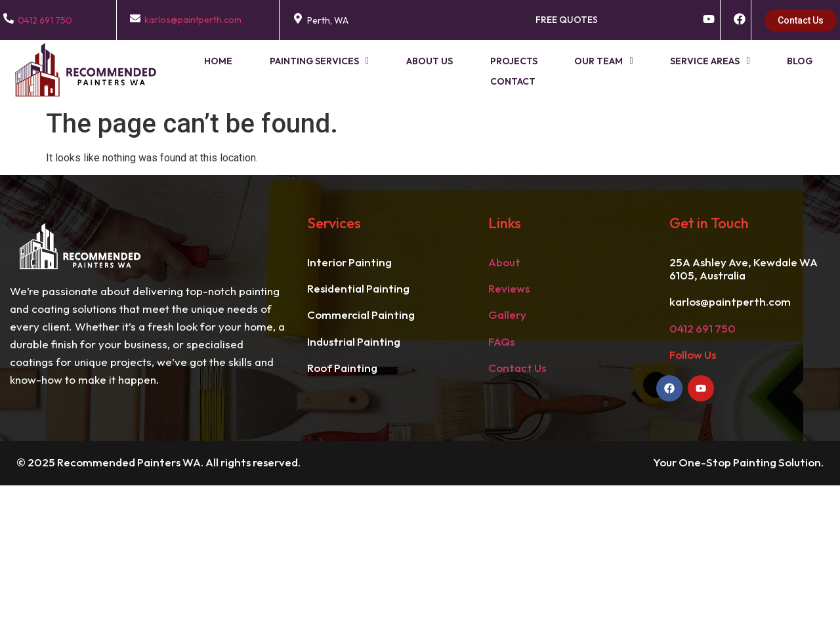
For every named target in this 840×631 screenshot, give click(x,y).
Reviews (509, 288)
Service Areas (659, 71)
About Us (403, 71)
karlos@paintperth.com (193, 20)
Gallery (507, 315)
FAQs (501, 341)
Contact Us (517, 368)
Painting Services (302, 71)
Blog (740, 71)
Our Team (561, 71)
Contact (804, 71)
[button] (302, 71)
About (504, 262)
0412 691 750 (45, 20)
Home (209, 71)
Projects (479, 71)
